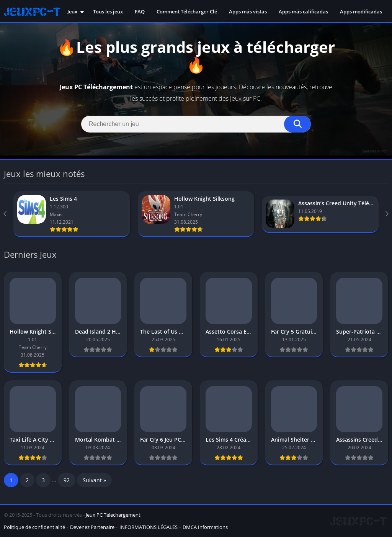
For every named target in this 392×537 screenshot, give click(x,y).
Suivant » (94, 480)
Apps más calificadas (303, 11)
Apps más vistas (248, 11)
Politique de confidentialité (34, 527)
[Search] (196, 124)
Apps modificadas (361, 11)
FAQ (140, 11)
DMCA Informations (205, 527)
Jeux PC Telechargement (113, 515)
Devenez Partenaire (92, 527)
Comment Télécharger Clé (187, 11)
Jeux (72, 11)
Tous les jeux (108, 11)
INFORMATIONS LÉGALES (149, 527)
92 (67, 480)
